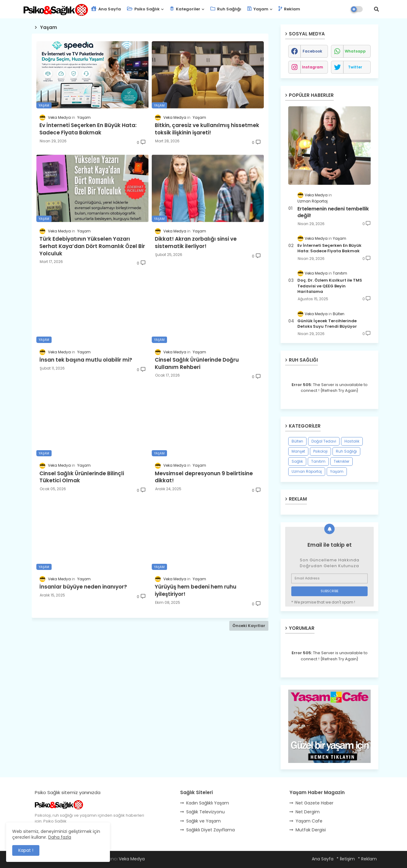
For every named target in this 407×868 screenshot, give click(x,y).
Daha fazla (60, 837)
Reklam (289, 9)
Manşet (298, 451)
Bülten (297, 441)
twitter (355, 67)
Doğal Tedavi (324, 441)
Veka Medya (132, 859)
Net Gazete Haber (314, 803)
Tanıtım (318, 461)
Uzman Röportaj (307, 471)
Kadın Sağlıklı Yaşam (208, 803)
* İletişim (346, 859)
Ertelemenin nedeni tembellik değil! (333, 212)
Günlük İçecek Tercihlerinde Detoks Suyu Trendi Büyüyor (327, 324)
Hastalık (352, 441)
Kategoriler (185, 9)
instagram (313, 67)
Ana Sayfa (106, 9)
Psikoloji (320, 451)
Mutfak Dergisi (311, 830)
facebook (312, 51)
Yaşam (258, 9)
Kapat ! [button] (26, 850)
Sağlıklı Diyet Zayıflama (211, 830)
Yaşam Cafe (309, 821)
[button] (376, 9)
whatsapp (355, 51)
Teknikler (342, 461)
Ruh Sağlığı (226, 9)
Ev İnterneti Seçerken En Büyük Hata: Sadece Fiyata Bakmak (329, 248)
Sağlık (297, 461)
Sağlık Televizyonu (205, 812)
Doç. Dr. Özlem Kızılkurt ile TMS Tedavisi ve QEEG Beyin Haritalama (330, 286)
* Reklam (367, 859)
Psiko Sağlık (143, 9)
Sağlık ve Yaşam (203, 821)
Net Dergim (308, 812)
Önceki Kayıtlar (249, 626)
